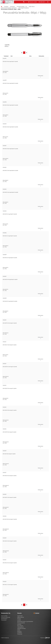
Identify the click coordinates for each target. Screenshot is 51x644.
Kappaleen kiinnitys (21, 628)
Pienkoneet (20, 634)
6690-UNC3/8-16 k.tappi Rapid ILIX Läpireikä (10, 301)
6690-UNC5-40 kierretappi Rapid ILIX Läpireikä (10, 149)
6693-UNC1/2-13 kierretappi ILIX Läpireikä (10, 345)
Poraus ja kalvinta (21, 623)
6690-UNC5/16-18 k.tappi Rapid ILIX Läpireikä (10, 280)
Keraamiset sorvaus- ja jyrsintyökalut (25, 621)
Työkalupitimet (20, 627)
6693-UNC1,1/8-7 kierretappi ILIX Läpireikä (10, 476)
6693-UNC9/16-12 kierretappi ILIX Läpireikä (10, 367)
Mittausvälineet (21, 617)
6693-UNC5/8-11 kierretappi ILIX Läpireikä (10, 388)
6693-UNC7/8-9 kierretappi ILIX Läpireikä (9, 432)
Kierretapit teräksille (24, 8)
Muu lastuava (20, 626)
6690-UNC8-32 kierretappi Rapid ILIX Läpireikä (10, 192)
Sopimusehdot (4, 616)
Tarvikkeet (20, 633)
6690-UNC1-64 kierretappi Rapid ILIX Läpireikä (10, 62)
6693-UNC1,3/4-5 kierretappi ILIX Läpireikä (10, 563)
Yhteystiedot (4, 620)
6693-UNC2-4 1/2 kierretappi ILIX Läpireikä (10, 585)
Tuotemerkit (20, 616)
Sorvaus (19, 619)
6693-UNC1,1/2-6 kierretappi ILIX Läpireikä (10, 541)
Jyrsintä (19, 620)
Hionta (19, 630)
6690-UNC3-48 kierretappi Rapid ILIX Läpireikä (10, 105)
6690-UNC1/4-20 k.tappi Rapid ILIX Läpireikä (10, 258)
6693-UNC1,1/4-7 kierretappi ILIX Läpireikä (9, 497)
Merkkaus (19, 631)
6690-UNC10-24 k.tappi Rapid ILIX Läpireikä (10, 214)
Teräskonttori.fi (4, 619)
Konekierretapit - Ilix (22, 7)
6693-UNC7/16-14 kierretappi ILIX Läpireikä (10, 323)
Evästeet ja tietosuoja (6, 617)
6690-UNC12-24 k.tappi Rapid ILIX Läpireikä (10, 236)
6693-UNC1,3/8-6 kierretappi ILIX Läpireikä (10, 519)
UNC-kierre (32, 7)
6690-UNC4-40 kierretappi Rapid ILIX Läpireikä (10, 127)
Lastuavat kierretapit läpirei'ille (9, 8)
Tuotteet (6, 7)
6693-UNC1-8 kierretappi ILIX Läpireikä (9, 454)
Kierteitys (13, 7)
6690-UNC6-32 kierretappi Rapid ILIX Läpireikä (10, 171)
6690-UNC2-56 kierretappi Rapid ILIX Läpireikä (10, 83)
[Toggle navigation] (48, 2)
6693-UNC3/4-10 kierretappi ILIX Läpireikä (10, 410)
